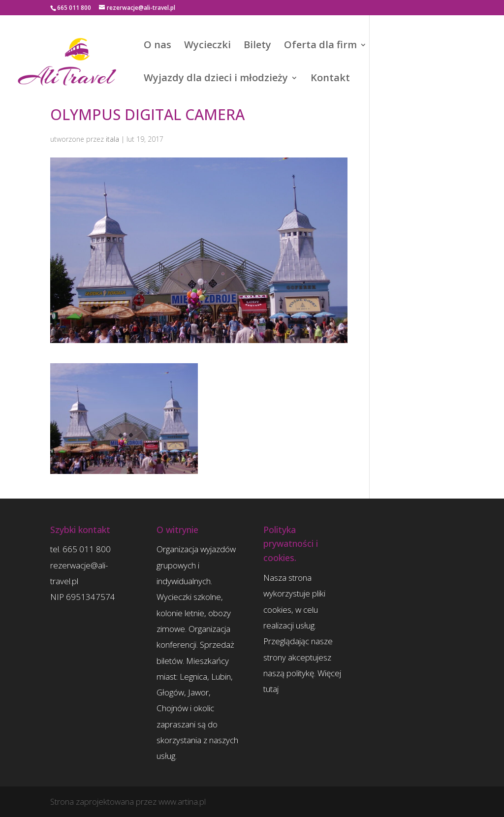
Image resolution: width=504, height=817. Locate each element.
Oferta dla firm (320, 46)
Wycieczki (207, 46)
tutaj (271, 689)
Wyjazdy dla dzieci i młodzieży (216, 79)
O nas (157, 46)
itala (112, 139)
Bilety (257, 46)
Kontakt (330, 79)
